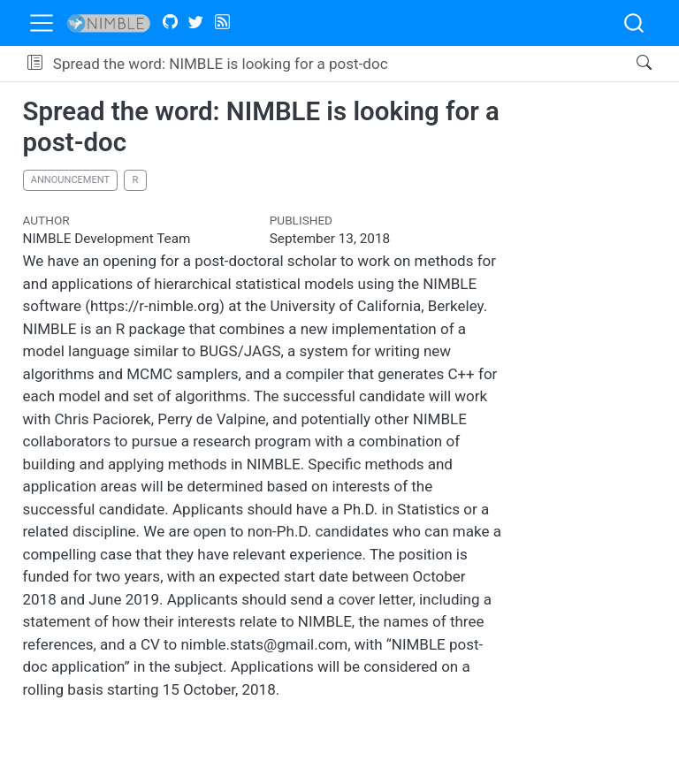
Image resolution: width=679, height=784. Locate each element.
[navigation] (507, 64)
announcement (70, 180)
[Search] (629, 64)
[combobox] (635, 23)
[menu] (42, 23)
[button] (35, 64)
